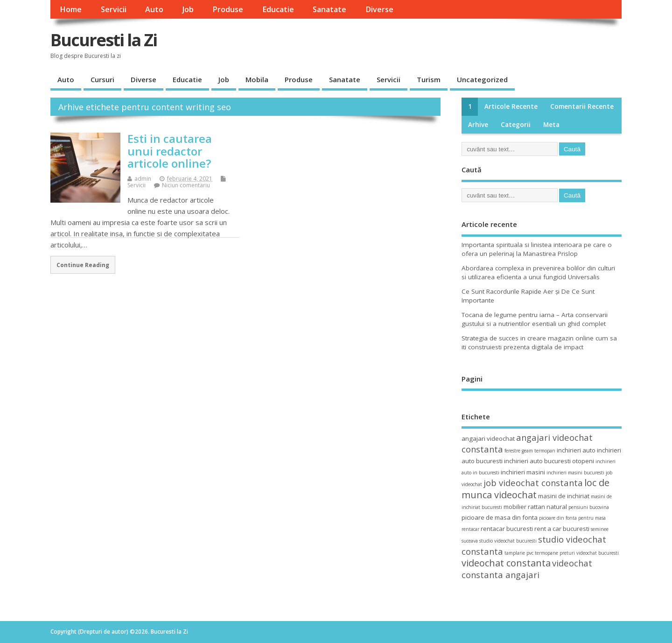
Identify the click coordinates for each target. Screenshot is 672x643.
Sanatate (329, 9)
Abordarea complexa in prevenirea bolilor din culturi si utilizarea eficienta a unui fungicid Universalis (538, 272)
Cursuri (102, 79)
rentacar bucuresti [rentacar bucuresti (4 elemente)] (507, 529)
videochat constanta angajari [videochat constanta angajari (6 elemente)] (527, 569)
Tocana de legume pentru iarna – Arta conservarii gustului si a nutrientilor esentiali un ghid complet (535, 319)
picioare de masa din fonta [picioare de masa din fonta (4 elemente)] (500, 517)
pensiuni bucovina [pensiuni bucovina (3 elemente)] (589, 507)
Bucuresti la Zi (104, 40)
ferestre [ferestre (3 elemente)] (512, 451)
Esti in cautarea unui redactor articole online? (170, 151)
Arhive (478, 125)
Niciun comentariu (186, 185)
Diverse (379, 9)
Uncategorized (482, 79)
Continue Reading (83, 265)
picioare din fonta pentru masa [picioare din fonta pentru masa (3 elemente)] (572, 518)
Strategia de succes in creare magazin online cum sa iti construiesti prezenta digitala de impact (539, 343)
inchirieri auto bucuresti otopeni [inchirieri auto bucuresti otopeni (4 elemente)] (549, 461)
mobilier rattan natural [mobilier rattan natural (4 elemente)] (535, 507)
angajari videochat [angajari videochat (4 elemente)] (488, 438)
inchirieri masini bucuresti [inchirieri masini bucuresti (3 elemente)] (575, 473)
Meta (551, 125)
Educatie (278, 9)
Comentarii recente (582, 106)
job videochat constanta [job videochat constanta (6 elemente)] (533, 483)
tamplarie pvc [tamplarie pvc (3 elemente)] (519, 553)
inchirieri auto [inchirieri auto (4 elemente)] (576, 450)
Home (71, 9)
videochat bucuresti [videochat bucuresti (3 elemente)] (598, 553)
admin (143, 179)
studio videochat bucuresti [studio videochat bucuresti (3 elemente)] (508, 541)
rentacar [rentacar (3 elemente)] (470, 529)
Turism (429, 79)
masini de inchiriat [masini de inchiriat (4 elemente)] (564, 496)
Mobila (257, 79)
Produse (228, 9)
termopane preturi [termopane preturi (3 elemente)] (555, 553)
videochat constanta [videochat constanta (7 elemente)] (506, 563)
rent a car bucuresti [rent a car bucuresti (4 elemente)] (562, 529)
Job (188, 9)
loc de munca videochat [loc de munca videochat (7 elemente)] (535, 488)
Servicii (114, 9)
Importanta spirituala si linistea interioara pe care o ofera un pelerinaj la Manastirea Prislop (537, 249)
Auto (154, 9)
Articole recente (511, 106)
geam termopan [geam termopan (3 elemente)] (539, 451)
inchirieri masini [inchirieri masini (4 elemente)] (523, 472)
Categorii (516, 125)
